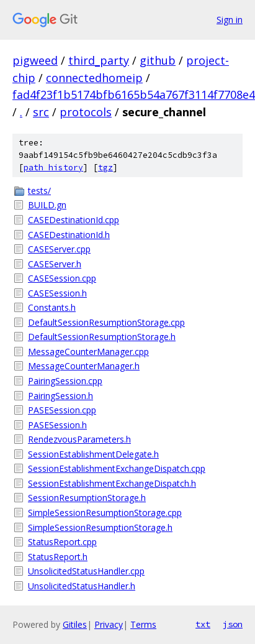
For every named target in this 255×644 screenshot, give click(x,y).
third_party (99, 60)
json (233, 624)
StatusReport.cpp (62, 542)
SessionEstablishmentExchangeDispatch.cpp (117, 468)
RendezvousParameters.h (79, 439)
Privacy (109, 624)
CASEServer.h (55, 264)
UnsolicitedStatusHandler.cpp (86, 571)
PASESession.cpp (62, 410)
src (41, 112)
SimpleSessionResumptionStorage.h (100, 527)
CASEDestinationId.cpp (74, 220)
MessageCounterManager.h (84, 366)
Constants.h (52, 307)
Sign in (230, 20)
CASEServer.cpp (59, 249)
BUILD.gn (47, 205)
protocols (86, 112)
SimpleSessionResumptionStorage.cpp (105, 513)
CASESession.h (57, 293)
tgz (105, 168)
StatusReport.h (58, 557)
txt (203, 624)
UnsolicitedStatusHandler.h (82, 586)
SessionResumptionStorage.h (87, 498)
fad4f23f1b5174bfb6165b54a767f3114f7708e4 (134, 94)
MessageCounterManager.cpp (88, 352)
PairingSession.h (60, 396)
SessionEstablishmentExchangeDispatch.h (112, 483)
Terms (143, 624)
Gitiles (75, 624)
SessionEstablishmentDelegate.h (93, 454)
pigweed (35, 60)
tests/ (39, 191)
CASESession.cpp (62, 278)
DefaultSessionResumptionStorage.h (102, 337)
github (158, 60)
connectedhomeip (94, 78)
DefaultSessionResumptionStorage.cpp (106, 322)
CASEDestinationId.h (69, 235)
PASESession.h (57, 425)
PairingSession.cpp (65, 381)
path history (53, 168)
